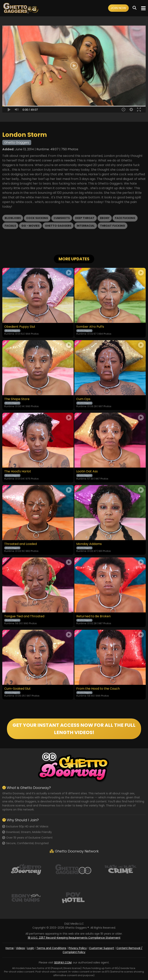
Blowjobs (13, 218)
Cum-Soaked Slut (17, 689)
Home (10, 948)
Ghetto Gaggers (58, 226)
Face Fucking (125, 218)
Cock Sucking (37, 218)
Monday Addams (89, 544)
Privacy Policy (78, 948)
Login (31, 948)
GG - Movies (30, 226)
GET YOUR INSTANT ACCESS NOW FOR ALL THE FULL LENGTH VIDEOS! (74, 729)
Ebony (105, 218)
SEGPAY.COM (63, 962)
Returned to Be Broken (93, 616)
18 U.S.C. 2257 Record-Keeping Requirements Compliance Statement (74, 938)
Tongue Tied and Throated (24, 616)
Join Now (118, 8)
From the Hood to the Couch (98, 689)
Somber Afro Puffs (90, 327)
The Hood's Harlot (18, 471)
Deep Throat (85, 218)
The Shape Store (17, 399)
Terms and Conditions (51, 948)
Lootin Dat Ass (87, 471)
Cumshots (62, 218)
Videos (20, 948)
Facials (10, 226)
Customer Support (102, 948)
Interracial (86, 226)
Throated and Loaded (21, 544)
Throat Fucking (113, 226)
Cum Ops (83, 399)
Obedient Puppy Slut (20, 327)
